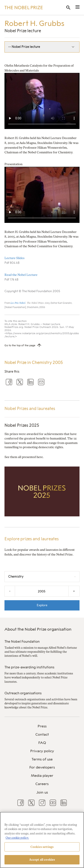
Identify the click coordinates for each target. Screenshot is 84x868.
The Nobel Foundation (22, 642)
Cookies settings (42, 847)
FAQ (42, 743)
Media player (42, 776)
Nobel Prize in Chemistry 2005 (34, 363)
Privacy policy (42, 751)
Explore (42, 605)
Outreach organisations (23, 693)
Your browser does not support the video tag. (42, 101)
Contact (42, 734)
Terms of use (42, 759)
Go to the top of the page (20, 345)
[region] (42, 840)
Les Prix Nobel (18, 303)
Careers (42, 784)
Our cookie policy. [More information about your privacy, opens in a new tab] (17, 838)
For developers (42, 767)
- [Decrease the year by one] (10, 591)
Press (42, 726)
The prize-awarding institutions (29, 667)
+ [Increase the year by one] (74, 591)
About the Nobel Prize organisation (38, 629)
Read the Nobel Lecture (21, 275)
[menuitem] (42, 726)
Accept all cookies (42, 860)
